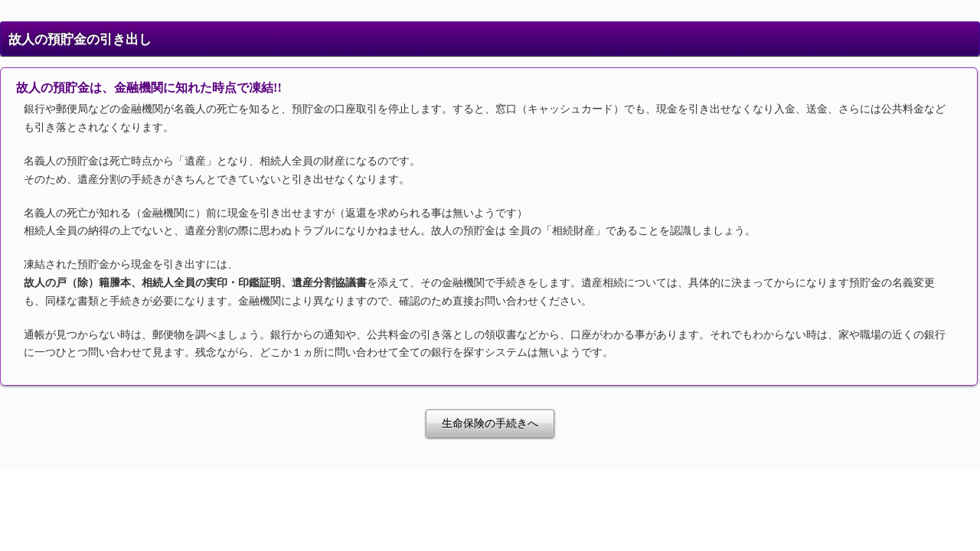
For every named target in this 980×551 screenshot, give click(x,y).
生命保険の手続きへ (490, 424)
